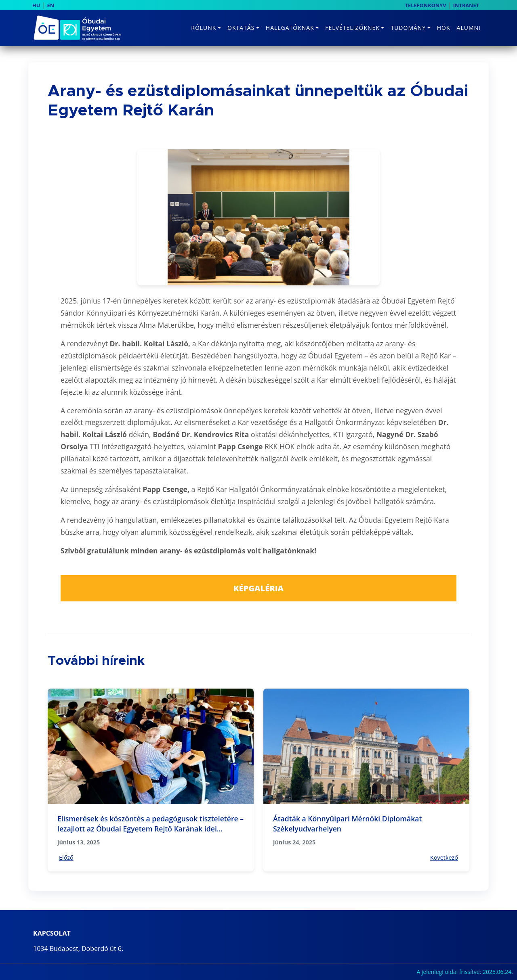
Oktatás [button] (241, 28)
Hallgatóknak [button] (290, 28)
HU (36, 5)
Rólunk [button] (204, 28)
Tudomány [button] (408, 28)
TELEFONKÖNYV (426, 5)
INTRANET (466, 5)
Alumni (469, 28)
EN (51, 5)
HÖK (444, 28)
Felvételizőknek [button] (352, 28)
